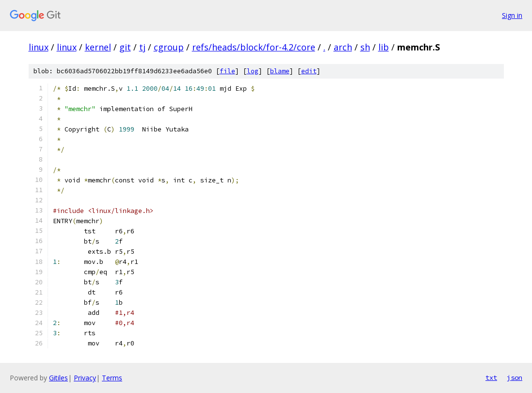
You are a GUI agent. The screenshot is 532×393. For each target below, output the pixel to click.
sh (365, 47)
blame (280, 71)
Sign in (512, 15)
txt (491, 377)
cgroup (169, 47)
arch (343, 47)
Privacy (85, 378)
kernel (98, 47)
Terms (112, 378)
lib (384, 47)
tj (142, 47)
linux (39, 47)
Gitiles (58, 378)
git (125, 47)
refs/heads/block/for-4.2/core (254, 47)
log (253, 71)
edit (309, 71)
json (515, 377)
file (227, 71)
